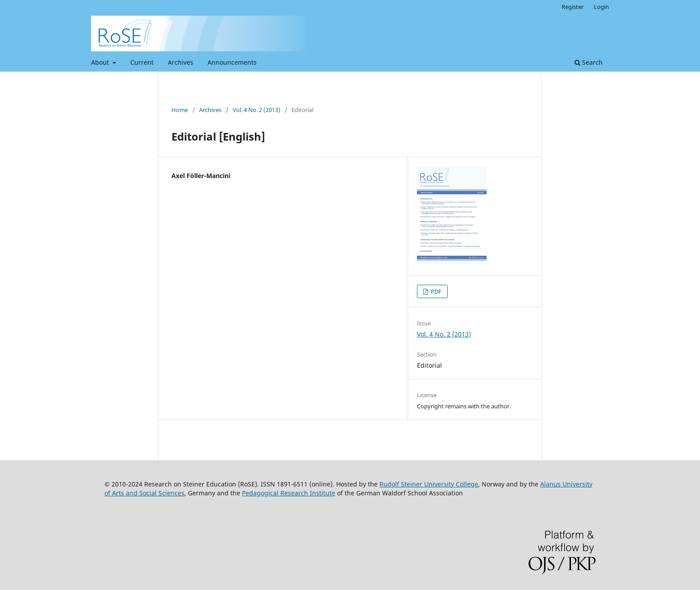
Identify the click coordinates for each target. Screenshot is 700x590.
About (101, 62)
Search (589, 62)
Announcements (232, 62)
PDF (435, 291)
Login (601, 7)
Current (142, 62)
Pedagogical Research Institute (289, 493)
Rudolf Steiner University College (429, 484)
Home (180, 110)
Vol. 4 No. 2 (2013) (256, 110)
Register (573, 7)
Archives (181, 62)
